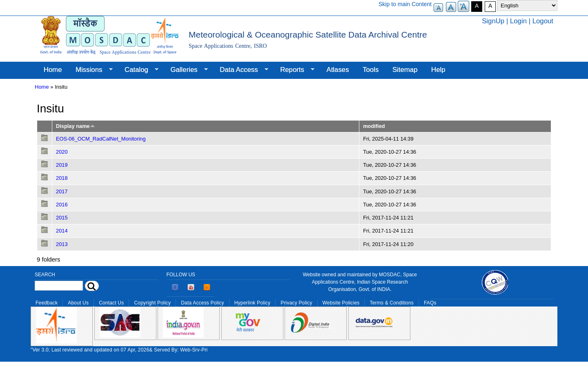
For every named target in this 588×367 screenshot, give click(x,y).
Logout (543, 21)
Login (518, 21)
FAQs (430, 303)
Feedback (47, 303)
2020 (62, 152)
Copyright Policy (152, 303)
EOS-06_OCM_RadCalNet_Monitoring (101, 139)
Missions (90, 70)
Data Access (240, 70)
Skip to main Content (405, 4)
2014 (62, 231)
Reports (294, 70)
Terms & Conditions (392, 303)
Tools (371, 70)
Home (53, 70)
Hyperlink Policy (252, 303)
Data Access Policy (203, 303)
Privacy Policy (296, 303)
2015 (62, 218)
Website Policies (341, 303)
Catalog (138, 70)
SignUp (493, 21)
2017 (62, 191)
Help (438, 70)
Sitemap (405, 70)
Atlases (338, 70)
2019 (62, 165)
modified (374, 126)
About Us (78, 303)
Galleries (186, 70)
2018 (62, 178)
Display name (76, 126)
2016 (62, 205)
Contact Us (111, 303)
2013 (62, 244)
